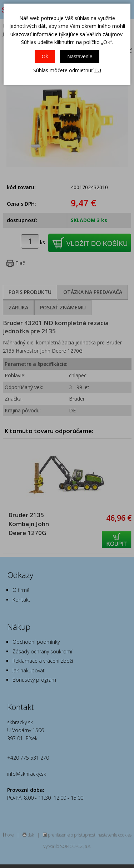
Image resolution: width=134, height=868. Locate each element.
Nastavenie (80, 57)
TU (98, 70)
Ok (45, 57)
